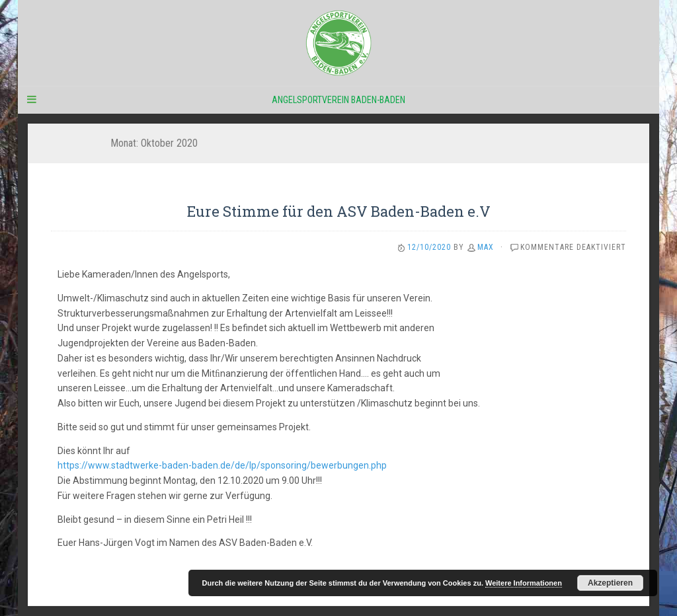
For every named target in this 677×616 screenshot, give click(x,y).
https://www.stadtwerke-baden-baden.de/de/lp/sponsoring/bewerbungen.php (222, 465)
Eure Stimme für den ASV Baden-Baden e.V (339, 211)
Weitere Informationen (524, 583)
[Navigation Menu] (31, 100)
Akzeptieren (610, 583)
